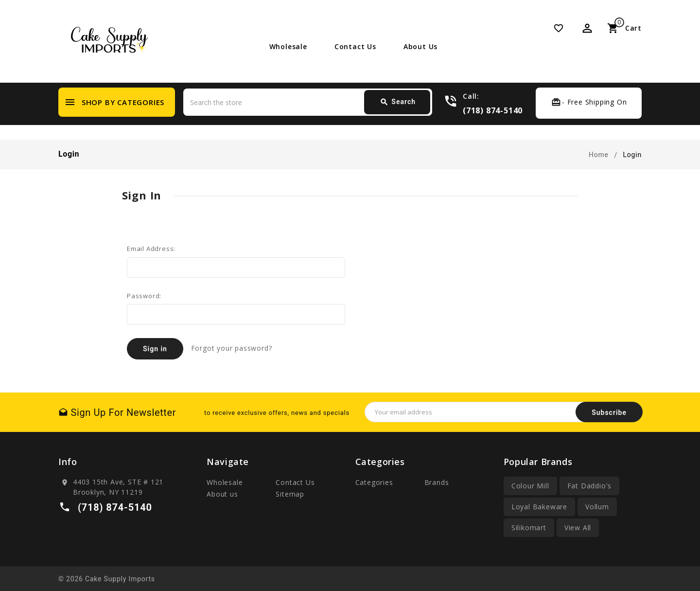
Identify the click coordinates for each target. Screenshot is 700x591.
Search (398, 102)
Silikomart (529, 528)
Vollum (597, 507)
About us (420, 46)
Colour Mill (530, 486)
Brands (437, 482)
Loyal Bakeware (539, 507)
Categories (374, 482)
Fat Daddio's (590, 486)
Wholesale (288, 46)
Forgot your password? (232, 348)
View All (578, 528)
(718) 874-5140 (493, 110)
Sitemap (290, 494)
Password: (144, 296)
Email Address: (151, 249)
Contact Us (355, 46)
